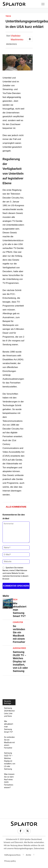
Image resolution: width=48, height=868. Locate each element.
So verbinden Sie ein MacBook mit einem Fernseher (9, 742)
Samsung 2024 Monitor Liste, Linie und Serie (9, 712)
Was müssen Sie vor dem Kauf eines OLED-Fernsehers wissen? (9, 781)
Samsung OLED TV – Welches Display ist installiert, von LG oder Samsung (20, 661)
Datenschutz (39, 848)
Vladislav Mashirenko (17, 38)
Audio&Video (19, 648)
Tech (8, 16)
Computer (18, 622)
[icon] (43, 4)
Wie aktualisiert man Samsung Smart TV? (9, 727)
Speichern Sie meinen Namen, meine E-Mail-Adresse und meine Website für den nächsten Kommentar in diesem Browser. (15, 573)
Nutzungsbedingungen (24, 848)
